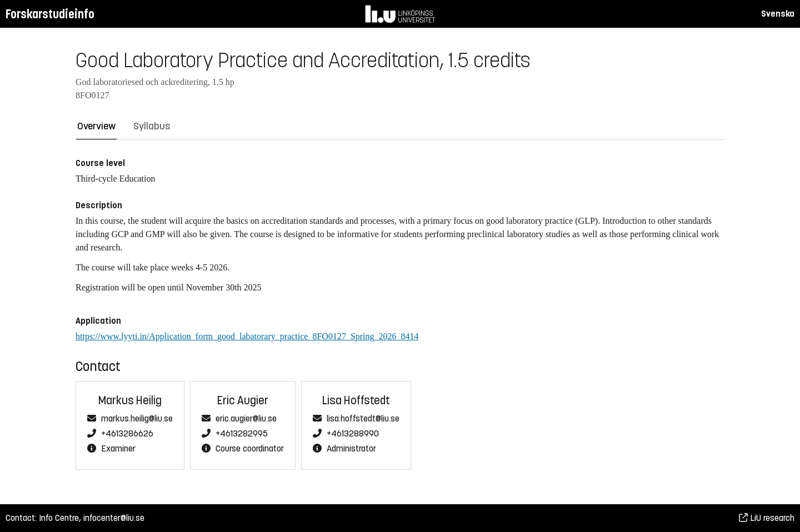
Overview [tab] (96, 126)
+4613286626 (127, 434)
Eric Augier (243, 401)
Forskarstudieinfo (50, 14)
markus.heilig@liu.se (137, 419)
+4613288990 (353, 434)
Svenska (778, 14)
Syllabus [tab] (152, 126)
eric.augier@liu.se (246, 419)
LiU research (767, 518)
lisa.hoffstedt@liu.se (363, 419)
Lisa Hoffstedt (356, 401)
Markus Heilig (130, 401)
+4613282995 (242, 434)
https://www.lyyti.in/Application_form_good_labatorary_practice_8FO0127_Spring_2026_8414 (247, 336)
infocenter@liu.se (114, 518)
